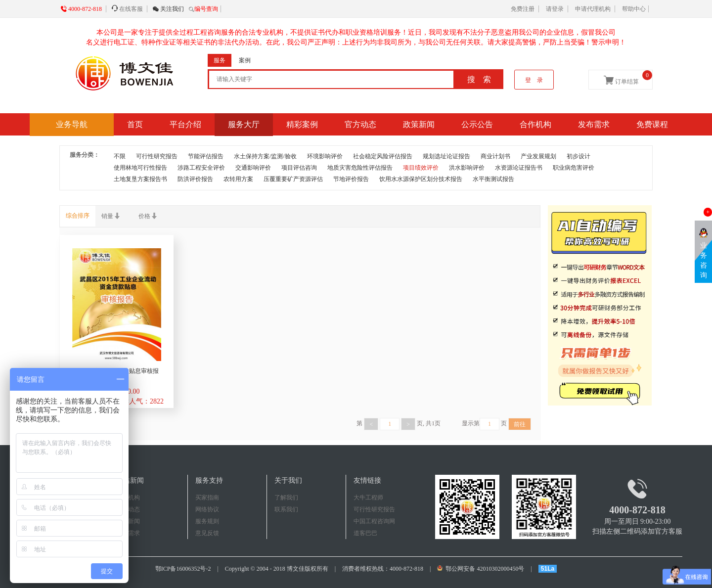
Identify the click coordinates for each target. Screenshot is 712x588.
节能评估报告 (206, 156)
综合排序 (78, 216)
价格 (151, 216)
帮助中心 (634, 9)
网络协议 (207, 509)
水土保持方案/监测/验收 (265, 156)
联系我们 (286, 509)
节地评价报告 (351, 179)
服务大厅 (244, 124)
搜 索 (479, 79)
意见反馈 (207, 533)
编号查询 (206, 9)
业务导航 (72, 124)
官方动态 (360, 124)
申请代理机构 (593, 9)
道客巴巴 (365, 533)
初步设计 (578, 156)
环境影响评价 (325, 156)
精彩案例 (302, 124)
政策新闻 (419, 124)
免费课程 (652, 124)
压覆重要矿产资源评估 (293, 179)
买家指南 (207, 498)
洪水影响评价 (467, 168)
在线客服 (131, 9)
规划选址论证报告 (446, 156)
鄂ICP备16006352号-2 (183, 569)
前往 (520, 424)
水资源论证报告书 (519, 168)
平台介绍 (185, 124)
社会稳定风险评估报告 (383, 156)
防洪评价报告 (195, 179)
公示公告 (477, 124)
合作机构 (535, 124)
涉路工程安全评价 (201, 168)
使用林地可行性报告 (140, 168)
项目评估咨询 (299, 168)
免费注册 (523, 9)
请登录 (555, 9)
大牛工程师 (368, 498)
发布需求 (594, 124)
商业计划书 (495, 156)
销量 (114, 216)
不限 (120, 156)
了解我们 (286, 498)
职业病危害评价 (574, 168)
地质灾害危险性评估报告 (360, 168)
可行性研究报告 (157, 156)
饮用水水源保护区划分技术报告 (421, 179)
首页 (135, 124)
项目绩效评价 (421, 168)
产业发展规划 (538, 156)
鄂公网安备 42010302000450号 (481, 569)
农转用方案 (238, 179)
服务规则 (207, 521)
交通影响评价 (253, 168)
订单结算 (628, 78)
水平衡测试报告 (493, 179)
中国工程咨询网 (374, 521)
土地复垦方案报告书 (140, 179)
